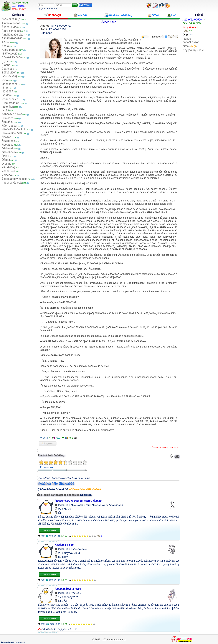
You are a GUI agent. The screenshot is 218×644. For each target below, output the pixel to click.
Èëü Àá (63, 601)
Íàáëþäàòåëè (10, 84)
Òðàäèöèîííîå (49, 629)
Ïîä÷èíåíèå (8, 107)
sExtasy (63, 557)
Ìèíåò (5, 80)
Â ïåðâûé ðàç (10, 27)
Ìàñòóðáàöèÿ (10, 76)
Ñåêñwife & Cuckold (14, 129)
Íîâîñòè (187, 39)
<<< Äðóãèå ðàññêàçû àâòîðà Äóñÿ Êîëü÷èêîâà (64, 478)
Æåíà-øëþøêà (10, 50)
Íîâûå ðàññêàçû (11, 19)
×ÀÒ (185, 31)
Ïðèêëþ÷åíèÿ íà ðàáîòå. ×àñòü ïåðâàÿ (78, 501)
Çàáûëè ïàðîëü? (47, 9)
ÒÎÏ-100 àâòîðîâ (192, 23)
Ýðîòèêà (7, 175)
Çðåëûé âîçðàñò (12, 57)
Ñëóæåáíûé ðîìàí (12, 133)
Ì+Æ (75, 629)
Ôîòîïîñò (7, 164)
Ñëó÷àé (6, 137)
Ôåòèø (6, 160)
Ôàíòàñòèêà (9, 152)
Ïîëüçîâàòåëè (190, 27)
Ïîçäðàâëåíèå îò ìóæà (68, 589)
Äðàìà (5, 46)
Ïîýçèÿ (5, 111)
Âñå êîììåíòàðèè (192, 20)
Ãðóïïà (6, 42)
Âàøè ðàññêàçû (11, 31)
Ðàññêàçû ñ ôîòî (12, 114)
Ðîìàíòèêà (8, 118)
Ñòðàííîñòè (8, 141)
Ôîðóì (186, 35)
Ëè (60, 513)
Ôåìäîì (5, 156)
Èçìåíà (6, 61)
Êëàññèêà (8, 69)
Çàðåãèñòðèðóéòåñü (53, 489)
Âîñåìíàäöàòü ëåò (12, 35)
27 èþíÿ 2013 (66, 509)
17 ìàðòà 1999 (57, 29)
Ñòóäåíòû (8, 145)
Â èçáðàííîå (48, 444)
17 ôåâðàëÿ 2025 (69, 597)
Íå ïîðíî (5, 88)
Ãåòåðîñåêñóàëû (12, 38)
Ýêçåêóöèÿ (8, 167)
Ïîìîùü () (190, 46)
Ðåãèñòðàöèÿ (85, 5)
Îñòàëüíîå (7, 92)
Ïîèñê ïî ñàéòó (191, 43)
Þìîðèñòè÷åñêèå (12, 183)
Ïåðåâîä (6, 95)
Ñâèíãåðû (8, 122)
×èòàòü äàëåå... (50, 530)
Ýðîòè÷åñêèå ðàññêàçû (13, 642)
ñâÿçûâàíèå (64, 629)
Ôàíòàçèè (8, 148)
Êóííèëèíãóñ (9, 73)
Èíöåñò (6, 65)
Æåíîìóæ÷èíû (10, 54)
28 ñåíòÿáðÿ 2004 (69, 553)
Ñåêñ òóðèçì (9, 126)
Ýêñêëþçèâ (9, 171)
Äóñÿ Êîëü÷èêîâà (60, 26)
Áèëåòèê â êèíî (64, 545)
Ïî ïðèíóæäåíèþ (10, 103)
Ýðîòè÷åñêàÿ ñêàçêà (15, 179)
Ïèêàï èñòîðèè (10, 99)
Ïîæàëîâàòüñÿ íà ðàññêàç (165, 447)
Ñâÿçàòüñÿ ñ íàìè (193, 50)
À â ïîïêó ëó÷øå (11, 23)
